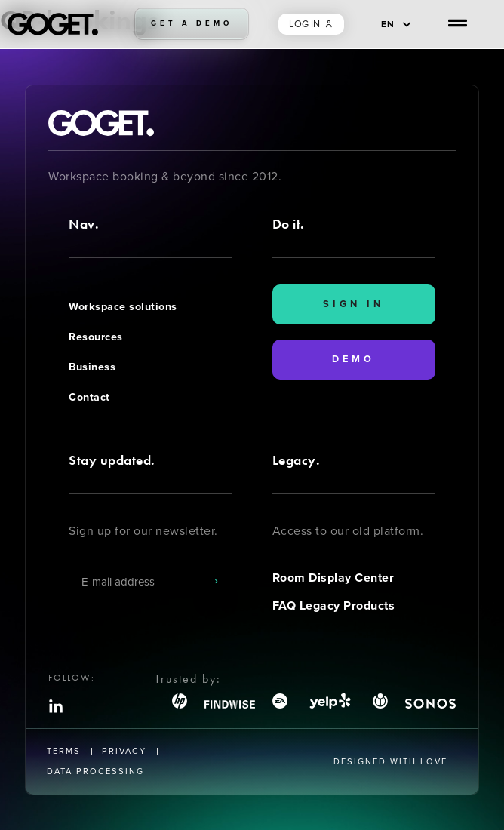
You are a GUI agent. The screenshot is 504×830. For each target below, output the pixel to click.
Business (92, 367)
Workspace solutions (123, 307)
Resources (96, 337)
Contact (89, 397)
